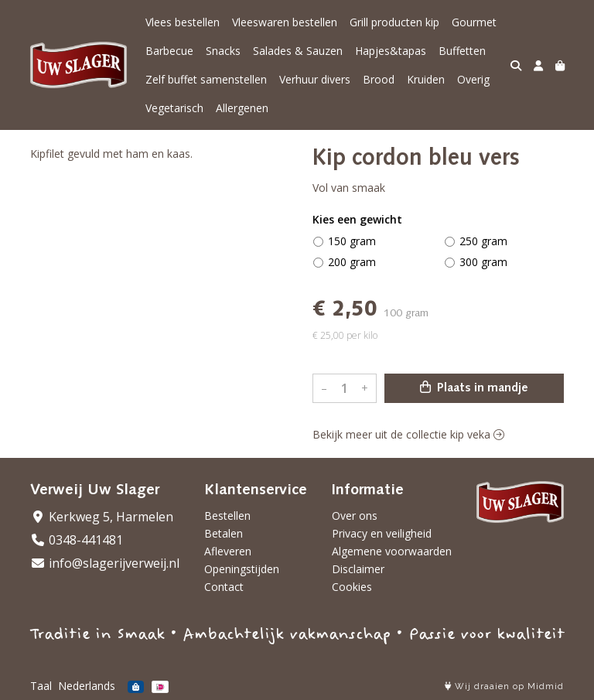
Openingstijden (242, 569)
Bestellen (227, 516)
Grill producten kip (394, 22)
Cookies (352, 587)
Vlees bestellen (183, 22)
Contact (224, 587)
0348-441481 (77, 540)
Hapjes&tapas (391, 51)
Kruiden (426, 79)
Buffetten (462, 51)
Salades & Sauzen (298, 51)
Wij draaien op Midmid (504, 686)
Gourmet (474, 22)
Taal (41, 686)
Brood (379, 79)
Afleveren (228, 551)
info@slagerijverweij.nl (105, 563)
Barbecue (169, 51)
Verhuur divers (315, 79)
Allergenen (242, 108)
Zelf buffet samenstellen (206, 79)
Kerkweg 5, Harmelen (102, 517)
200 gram (352, 262)
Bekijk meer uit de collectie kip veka (408, 434)
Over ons (355, 516)
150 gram (352, 241)
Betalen (224, 533)
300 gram (483, 262)
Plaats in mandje (474, 388)
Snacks (223, 51)
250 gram (483, 241)
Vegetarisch (174, 108)
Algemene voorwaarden (392, 551)
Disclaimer (358, 569)
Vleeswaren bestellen (285, 22)
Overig (473, 79)
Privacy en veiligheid (382, 533)
